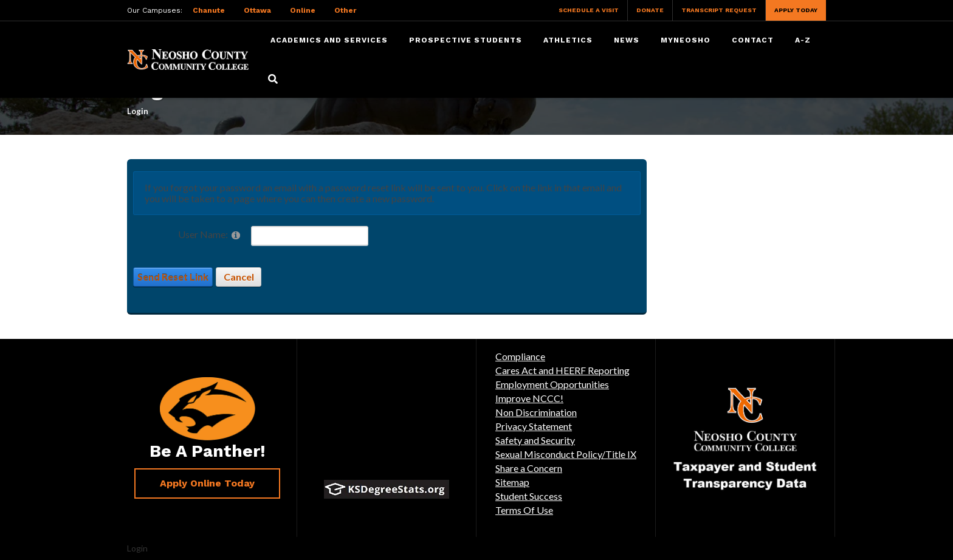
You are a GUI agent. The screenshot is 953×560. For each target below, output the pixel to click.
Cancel (239, 277)
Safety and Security (535, 440)
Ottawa (257, 10)
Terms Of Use (524, 510)
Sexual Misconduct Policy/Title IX (566, 454)
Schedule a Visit (589, 10)
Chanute (209, 10)
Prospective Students (466, 40)
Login (137, 548)
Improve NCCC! (529, 398)
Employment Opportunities (552, 384)
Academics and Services (329, 40)
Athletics (568, 40)
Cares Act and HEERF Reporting (563, 370)
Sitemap (512, 482)
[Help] (236, 235)
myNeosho (686, 40)
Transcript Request (719, 10)
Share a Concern (529, 468)
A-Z (803, 40)
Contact (753, 40)
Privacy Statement (534, 426)
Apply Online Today (207, 483)
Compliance (520, 356)
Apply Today (796, 10)
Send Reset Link (173, 277)
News (627, 40)
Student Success (529, 496)
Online (303, 10)
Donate (650, 10)
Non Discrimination (536, 412)
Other (345, 10)
